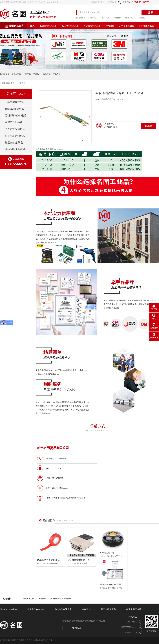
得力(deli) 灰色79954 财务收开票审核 (117, 584)
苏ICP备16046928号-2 (43, 640)
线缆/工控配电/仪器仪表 (16, 109)
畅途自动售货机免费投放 (61, 599)
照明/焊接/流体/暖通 (16, 116)
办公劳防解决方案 (92, 26)
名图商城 (42, 599)
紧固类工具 (93, 18)
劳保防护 (117, 18)
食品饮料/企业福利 (15, 149)
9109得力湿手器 (107, 553)
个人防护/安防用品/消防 (16, 129)
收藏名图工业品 (98, 2)
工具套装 (141, 18)
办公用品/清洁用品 (15, 136)
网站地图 (112, 2)
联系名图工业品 (146, 26)
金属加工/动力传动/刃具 (16, 122)
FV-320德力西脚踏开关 (79, 560)
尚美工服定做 (28, 599)
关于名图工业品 (127, 26)
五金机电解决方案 (48, 26)
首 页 (32, 26)
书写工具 (105, 18)
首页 (13, 83)
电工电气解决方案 (70, 26)
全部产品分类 (16, 26)
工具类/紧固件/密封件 (16, 102)
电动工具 (129, 18)
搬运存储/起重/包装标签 (16, 142)
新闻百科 (110, 26)
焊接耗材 (21, 83)
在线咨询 (149, 126)
